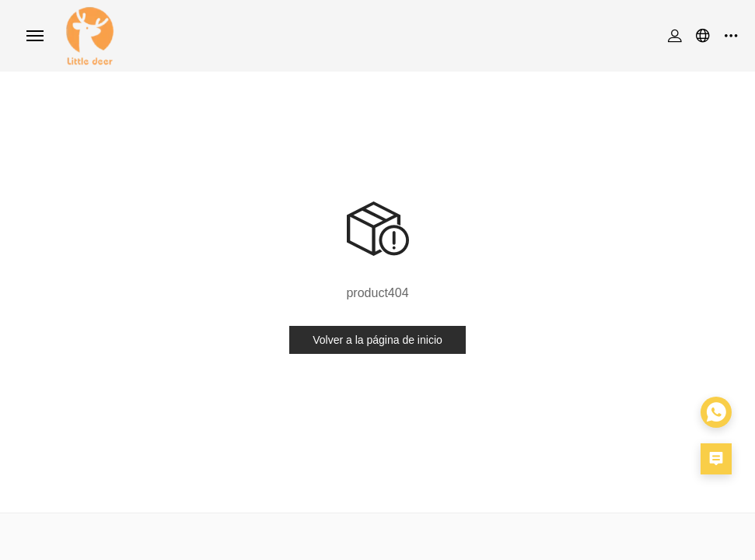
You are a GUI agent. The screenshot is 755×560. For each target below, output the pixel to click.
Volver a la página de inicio (377, 340)
